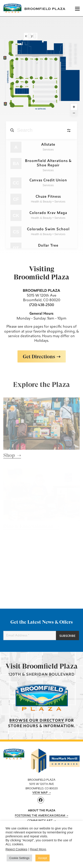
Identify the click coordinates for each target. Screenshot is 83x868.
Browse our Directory (37, 721)
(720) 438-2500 (42, 305)
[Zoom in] (74, 107)
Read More (38, 849)
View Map (40, 793)
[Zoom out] (74, 113)
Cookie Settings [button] (19, 858)
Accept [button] (42, 858)
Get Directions (39, 357)
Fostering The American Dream (40, 816)
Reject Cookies (16, 849)
